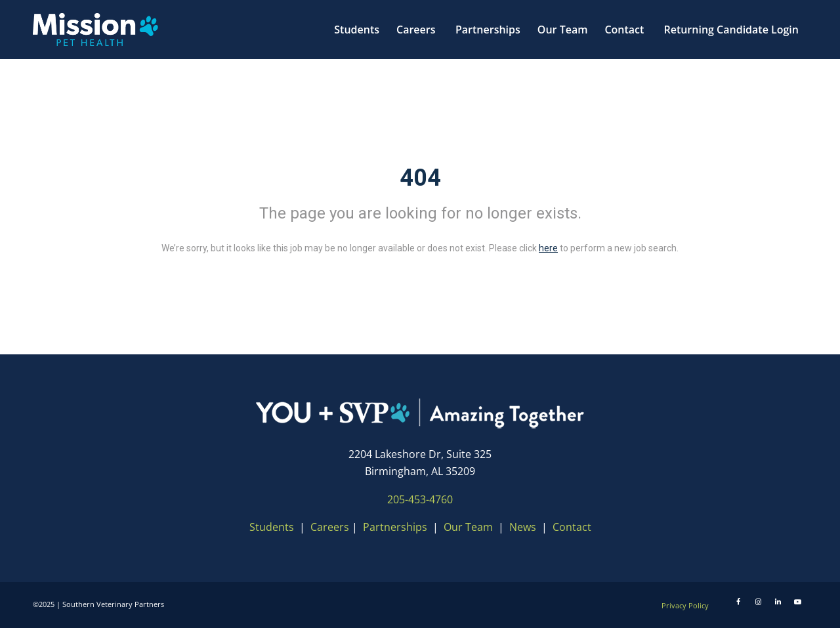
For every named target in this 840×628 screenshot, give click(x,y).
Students (272, 527)
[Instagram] (758, 602)
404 (420, 178)
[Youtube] (797, 602)
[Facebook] (738, 602)
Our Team (470, 527)
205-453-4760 (420, 499)
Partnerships (395, 527)
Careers (330, 527)
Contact (572, 527)
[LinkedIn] (778, 602)
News (523, 527)
